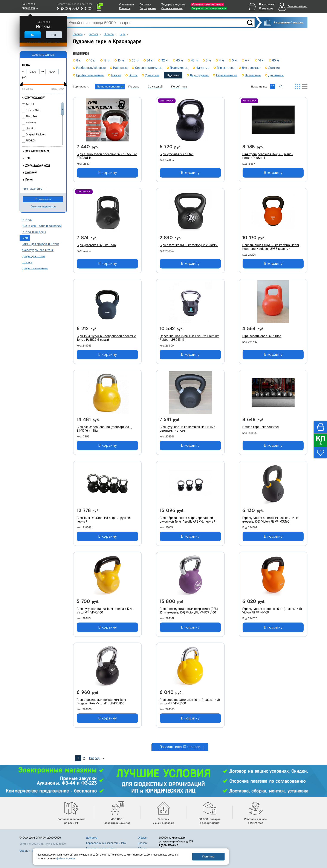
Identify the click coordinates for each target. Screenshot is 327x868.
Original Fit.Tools (36, 134)
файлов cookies (66, 858)
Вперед (94, 758)
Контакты (125, 8)
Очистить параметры (43, 206)
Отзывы (142, 838)
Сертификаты (148, 8)
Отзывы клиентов (172, 8)
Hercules (31, 122)
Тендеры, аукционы (173, 4)
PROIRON (31, 140)
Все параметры (33, 189)
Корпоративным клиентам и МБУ (106, 843)
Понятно (208, 856)
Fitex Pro (31, 116)
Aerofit (30, 104)
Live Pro (31, 128)
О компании (127, 4)
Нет (54, 35)
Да (32, 35)
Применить (43, 199)
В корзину (108, 173)
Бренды (142, 843)
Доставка (145, 4)
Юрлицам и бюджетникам (207, 4)
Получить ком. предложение (209, 8)
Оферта (24, 851)
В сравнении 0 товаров (288, 22)
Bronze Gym (33, 110)
